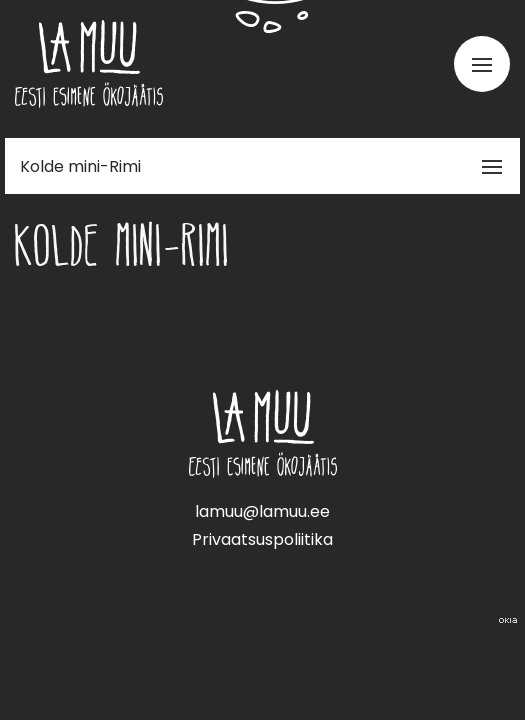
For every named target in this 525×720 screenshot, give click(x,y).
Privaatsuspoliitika (262, 539)
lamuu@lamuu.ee (262, 511)
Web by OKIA (508, 620)
